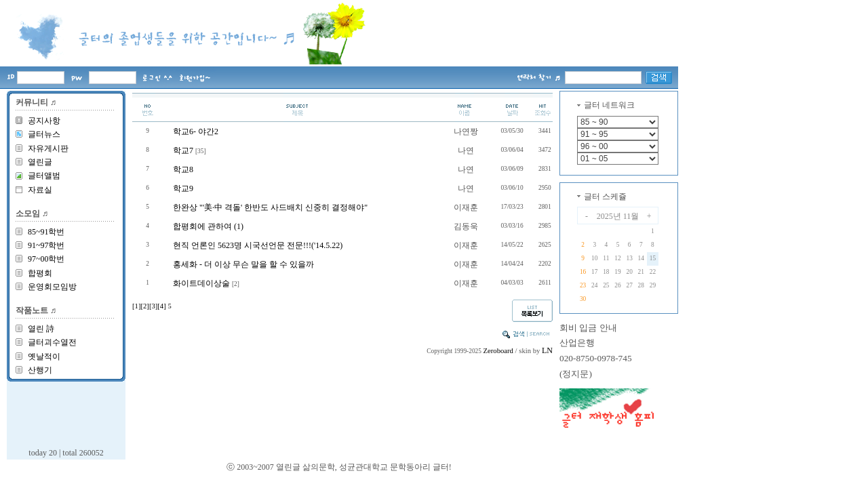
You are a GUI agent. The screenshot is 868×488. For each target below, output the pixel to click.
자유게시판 (48, 148)
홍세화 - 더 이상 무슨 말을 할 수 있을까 (243, 264)
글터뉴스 (44, 134)
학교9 (183, 188)
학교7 (183, 150)
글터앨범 (44, 176)
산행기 (40, 370)
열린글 (40, 162)
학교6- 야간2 (196, 131)
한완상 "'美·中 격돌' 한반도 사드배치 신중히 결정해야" (270, 207)
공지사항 (44, 121)
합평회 (40, 273)
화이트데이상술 (201, 283)
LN (547, 350)
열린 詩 (41, 329)
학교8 (183, 169)
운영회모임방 (52, 287)
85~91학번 (46, 232)
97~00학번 (46, 259)
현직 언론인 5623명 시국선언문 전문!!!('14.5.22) (258, 245)
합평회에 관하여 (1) (208, 226)
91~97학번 (46, 245)
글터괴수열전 (52, 342)
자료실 (40, 190)
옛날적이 (44, 357)
